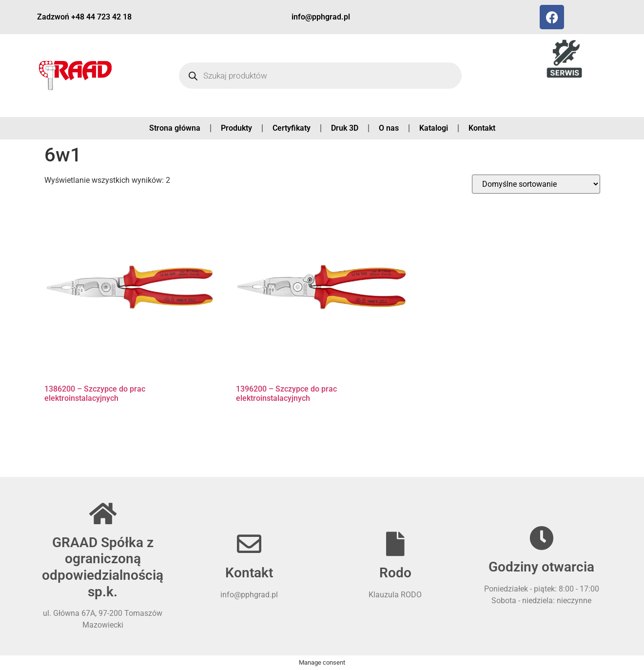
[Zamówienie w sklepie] (536, 184)
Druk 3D (345, 128)
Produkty (236, 128)
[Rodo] (395, 544)
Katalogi (434, 128)
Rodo (395, 573)
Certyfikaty (292, 128)
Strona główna (175, 128)
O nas (389, 128)
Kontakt (482, 128)
